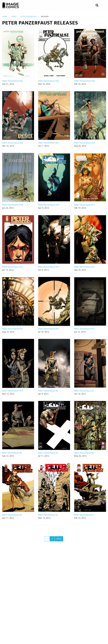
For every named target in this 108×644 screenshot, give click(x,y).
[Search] (97, 5)
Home (5, 16)
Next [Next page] (59, 539)
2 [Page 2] (52, 539)
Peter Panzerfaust (29, 16)
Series (14, 16)
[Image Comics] (11, 5)
